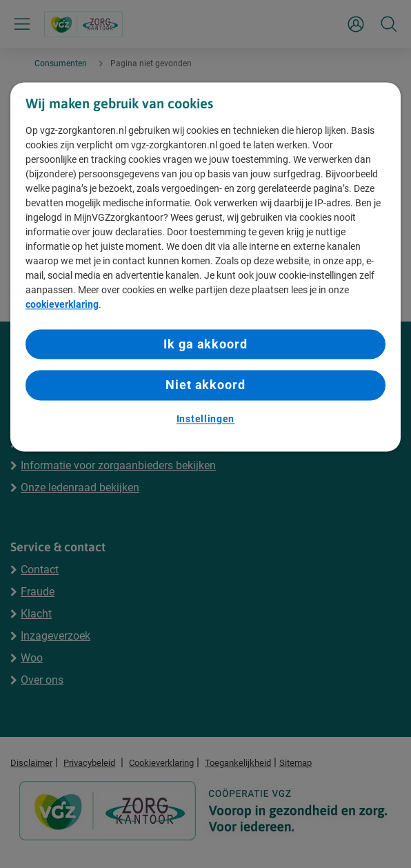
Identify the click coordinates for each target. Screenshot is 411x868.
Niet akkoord (205, 385)
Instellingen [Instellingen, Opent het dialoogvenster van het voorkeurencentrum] (205, 419)
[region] (205, 267)
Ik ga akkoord (205, 345)
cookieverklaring (62, 305)
